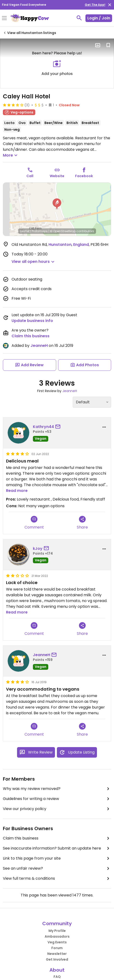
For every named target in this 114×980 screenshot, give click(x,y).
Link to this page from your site (57, 858)
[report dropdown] (104, 427)
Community (57, 924)
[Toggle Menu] (4, 18)
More (11, 155)
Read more (17, 491)
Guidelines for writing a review (57, 799)
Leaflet (25, 231)
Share (82, 523)
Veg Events (57, 942)
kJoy (38, 549)
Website (57, 176)
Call (30, 176)
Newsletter (57, 954)
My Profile (57, 931)
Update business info (32, 321)
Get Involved (57, 959)
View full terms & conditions (57, 879)
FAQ (57, 977)
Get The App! (95, 5)
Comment (34, 523)
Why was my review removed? (57, 789)
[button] (57, 204)
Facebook (84, 176)
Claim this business (30, 336)
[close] (110, 5)
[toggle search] (79, 18)
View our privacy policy (57, 809)
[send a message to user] (59, 427)
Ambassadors (57, 936)
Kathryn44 (43, 427)
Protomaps (40, 231)
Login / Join (99, 18)
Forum (57, 948)
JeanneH (39, 346)
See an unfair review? (57, 868)
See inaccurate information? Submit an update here (57, 848)
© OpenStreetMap (63, 231)
